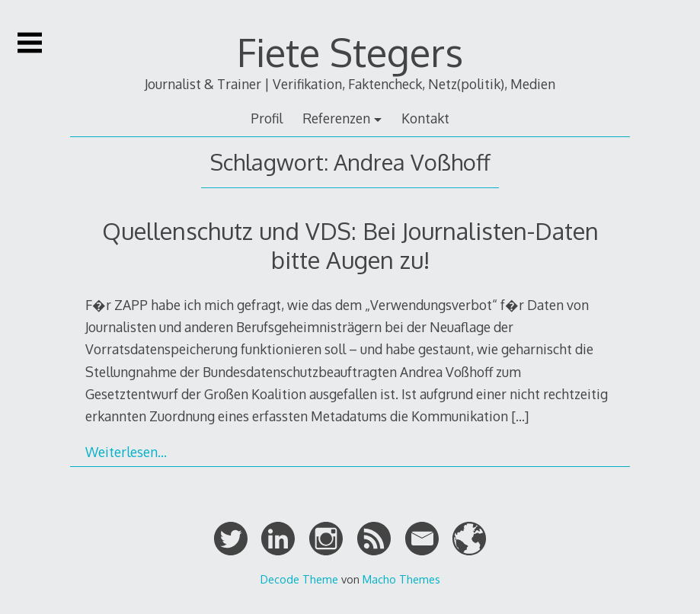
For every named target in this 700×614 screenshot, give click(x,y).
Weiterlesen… (126, 452)
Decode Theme (299, 579)
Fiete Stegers (350, 52)
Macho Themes (401, 579)
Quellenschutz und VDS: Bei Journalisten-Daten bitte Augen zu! (350, 245)
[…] (520, 416)
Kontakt (425, 118)
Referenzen (336, 118)
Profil (267, 118)
